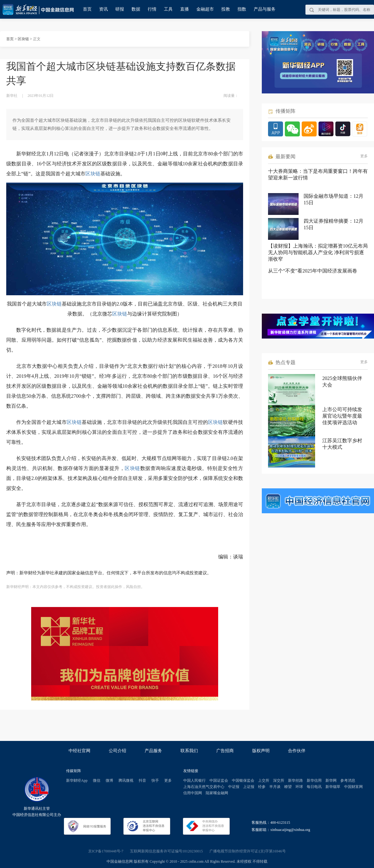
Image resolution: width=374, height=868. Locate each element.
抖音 (142, 780)
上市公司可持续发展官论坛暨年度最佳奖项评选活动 (342, 416)
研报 (120, 9)
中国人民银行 (194, 780)
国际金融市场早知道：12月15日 (333, 199)
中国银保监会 (243, 780)
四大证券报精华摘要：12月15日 (333, 224)
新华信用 (314, 780)
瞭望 (288, 787)
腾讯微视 (126, 780)
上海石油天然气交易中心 (204, 787)
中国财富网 (353, 787)
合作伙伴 (297, 751)
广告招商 (225, 751)
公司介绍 (117, 751)
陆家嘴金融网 (217, 793)
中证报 (234, 787)
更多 (364, 156)
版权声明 (261, 751)
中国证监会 (219, 780)
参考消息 (348, 780)
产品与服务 (265, 9)
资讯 (103, 9)
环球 (299, 787)
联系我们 (189, 751)
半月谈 (275, 787)
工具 (168, 9)
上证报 (249, 787)
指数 (242, 9)
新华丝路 (295, 780)
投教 (226, 9)
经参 (262, 787)
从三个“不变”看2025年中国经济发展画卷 (313, 271)
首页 (87, 9)
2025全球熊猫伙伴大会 (342, 382)
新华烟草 (333, 787)
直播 (185, 9)
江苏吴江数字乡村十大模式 (342, 444)
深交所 (279, 780)
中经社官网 (79, 751)
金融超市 (205, 9)
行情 (152, 9)
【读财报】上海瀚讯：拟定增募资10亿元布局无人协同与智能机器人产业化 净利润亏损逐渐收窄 (318, 252)
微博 (109, 780)
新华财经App (77, 780)
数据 (136, 9)
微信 (97, 780)
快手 (155, 780)
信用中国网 (193, 793)
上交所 (264, 780)
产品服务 (153, 751)
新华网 (331, 780)
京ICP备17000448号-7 (106, 851)
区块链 (23, 39)
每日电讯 (314, 787)
